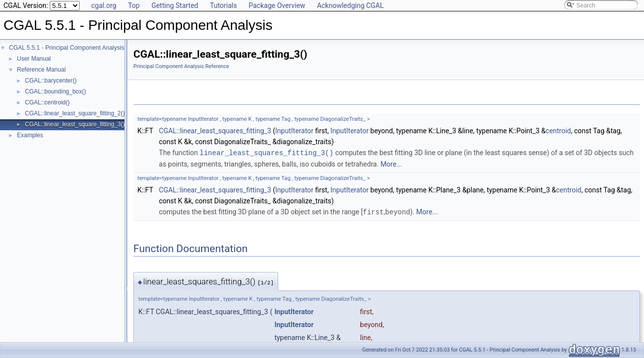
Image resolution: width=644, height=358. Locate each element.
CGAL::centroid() (47, 102)
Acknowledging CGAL (350, 5)
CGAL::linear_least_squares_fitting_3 (215, 131)
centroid (558, 131)
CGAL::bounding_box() (55, 91)
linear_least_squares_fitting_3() (267, 152)
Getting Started (175, 5)
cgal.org (104, 5)
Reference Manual (41, 70)
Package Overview (277, 5)
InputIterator (294, 131)
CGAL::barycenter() (51, 81)
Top (134, 5)
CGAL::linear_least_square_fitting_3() (75, 124)
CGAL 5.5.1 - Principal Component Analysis (67, 48)
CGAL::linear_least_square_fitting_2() (75, 113)
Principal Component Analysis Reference (181, 66)
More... (391, 164)
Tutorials (223, 5)
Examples (30, 135)
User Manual (34, 59)
